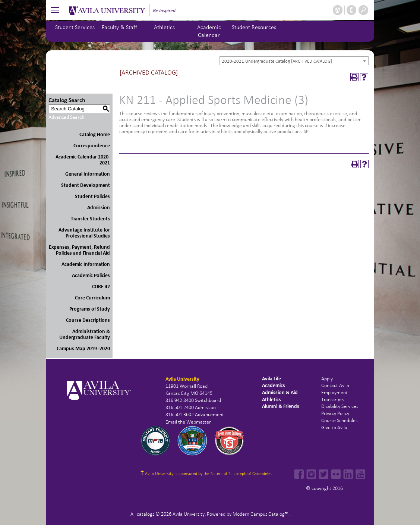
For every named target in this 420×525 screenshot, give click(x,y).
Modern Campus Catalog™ (260, 514)
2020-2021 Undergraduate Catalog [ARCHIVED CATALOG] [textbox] (277, 61)
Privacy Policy (335, 413)
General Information (88, 174)
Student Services (75, 27)
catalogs (146, 514)
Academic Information (86, 264)
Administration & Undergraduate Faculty (85, 334)
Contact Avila (335, 385)
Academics (274, 385)
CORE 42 (101, 287)
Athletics (164, 27)
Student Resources (254, 27)
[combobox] (294, 61)
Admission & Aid (280, 392)
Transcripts (333, 400)
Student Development (86, 185)
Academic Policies (91, 275)
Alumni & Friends (281, 406)
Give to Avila (334, 427)
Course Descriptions (88, 320)
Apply (327, 379)
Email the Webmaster (188, 422)
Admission (99, 208)
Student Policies (92, 196)
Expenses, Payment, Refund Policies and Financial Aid (79, 250)
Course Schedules (339, 420)
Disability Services (340, 406)
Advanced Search (66, 117)
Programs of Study (90, 309)
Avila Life (271, 379)
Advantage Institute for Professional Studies (84, 233)
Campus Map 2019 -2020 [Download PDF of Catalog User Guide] (83, 348)
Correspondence (92, 146)
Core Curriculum (92, 298)
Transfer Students (90, 219)
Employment (334, 392)
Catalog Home (95, 134)
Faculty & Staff (119, 27)
